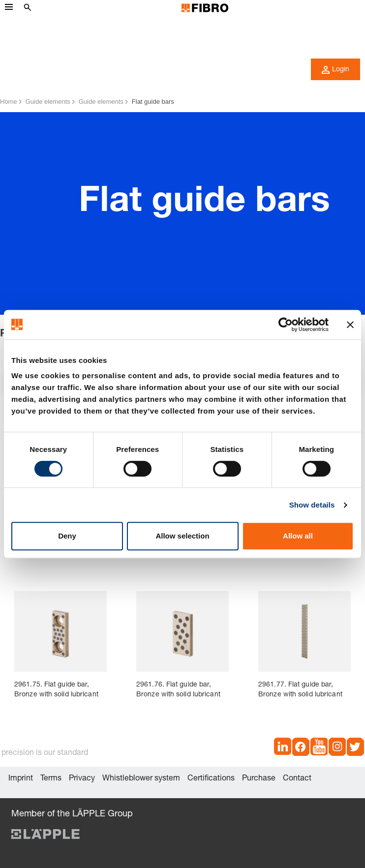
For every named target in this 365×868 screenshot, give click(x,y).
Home (9, 102)
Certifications (211, 779)
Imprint (21, 779)
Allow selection (182, 536)
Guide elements (48, 102)
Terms (51, 779)
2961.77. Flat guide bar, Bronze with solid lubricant (300, 690)
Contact (297, 779)
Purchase (259, 779)
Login (335, 70)
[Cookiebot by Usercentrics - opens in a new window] (286, 325)
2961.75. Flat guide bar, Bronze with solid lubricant (56, 690)
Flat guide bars (153, 102)
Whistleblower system (141, 779)
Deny (67, 536)
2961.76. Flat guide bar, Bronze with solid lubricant (178, 690)
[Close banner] (350, 325)
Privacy (82, 779)
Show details (312, 505)
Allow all (298, 536)
